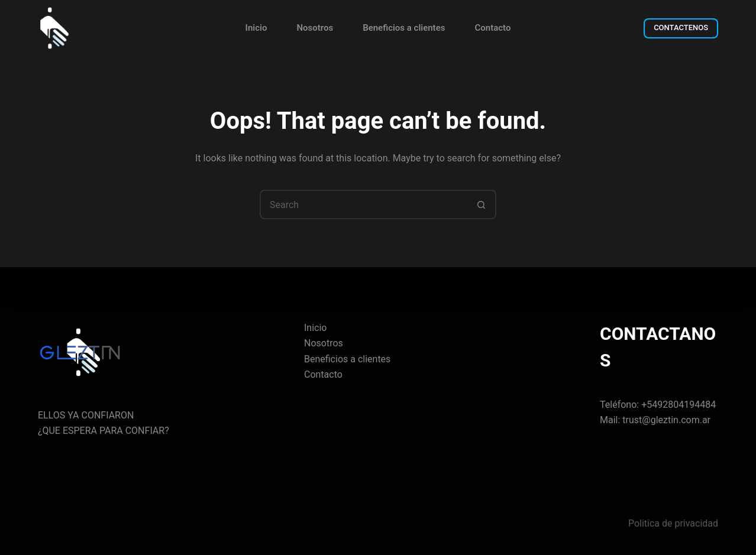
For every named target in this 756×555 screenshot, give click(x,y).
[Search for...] (363, 205)
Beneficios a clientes (404, 28)
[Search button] (482, 205)
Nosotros (315, 28)
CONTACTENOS (681, 27)
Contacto (492, 28)
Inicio (256, 28)
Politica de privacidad (673, 523)
